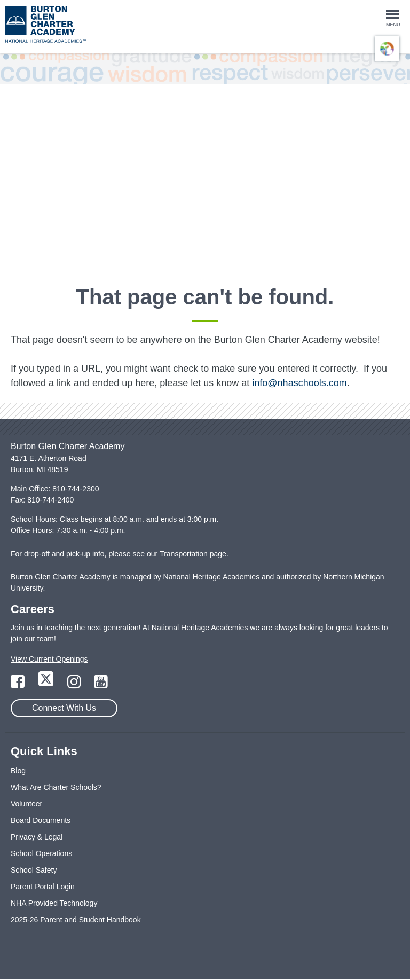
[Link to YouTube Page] (101, 685)
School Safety (34, 870)
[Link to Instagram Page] (75, 685)
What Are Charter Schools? (56, 787)
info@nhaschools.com (299, 383)
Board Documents (41, 820)
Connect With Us (64, 708)
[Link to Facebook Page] (19, 685)
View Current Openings (49, 659)
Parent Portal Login (43, 887)
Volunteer (26, 804)
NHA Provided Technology (54, 903)
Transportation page (193, 554)
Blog (18, 771)
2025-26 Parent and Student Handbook (76, 920)
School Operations (41, 853)
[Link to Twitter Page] (47, 685)
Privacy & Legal (37, 837)
